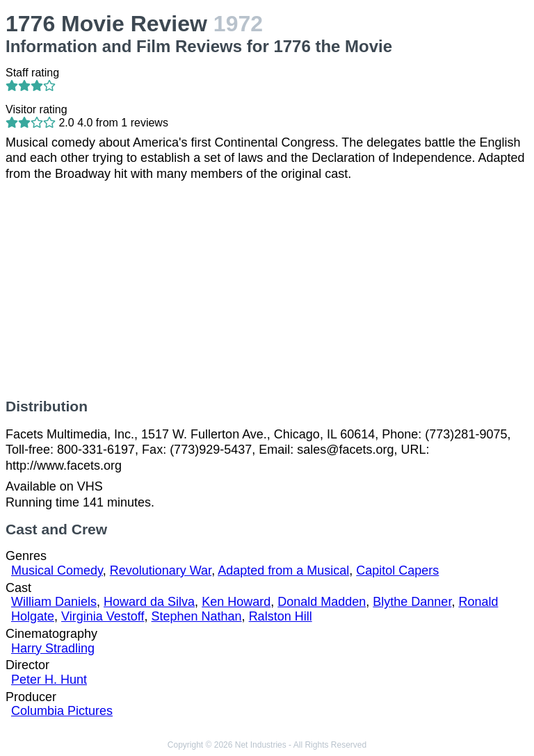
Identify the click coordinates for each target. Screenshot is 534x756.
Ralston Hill (281, 616)
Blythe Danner (412, 602)
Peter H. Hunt (49, 680)
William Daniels (54, 602)
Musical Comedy (57, 570)
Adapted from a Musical (283, 570)
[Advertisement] (267, 290)
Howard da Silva (149, 602)
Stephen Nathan (197, 616)
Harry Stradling (53, 648)
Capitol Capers (397, 570)
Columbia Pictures (62, 711)
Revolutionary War (161, 570)
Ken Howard (236, 602)
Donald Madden (322, 602)
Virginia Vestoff (103, 616)
